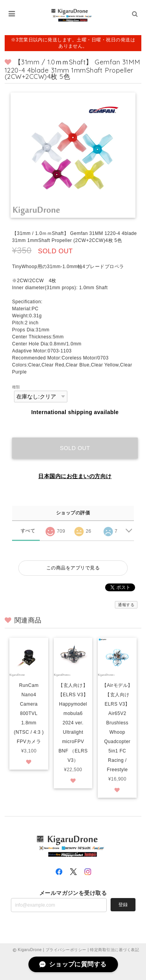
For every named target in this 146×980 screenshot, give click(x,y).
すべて (28, 531)
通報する (126, 605)
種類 (16, 387)
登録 (123, 905)
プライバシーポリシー (66, 950)
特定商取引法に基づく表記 (114, 950)
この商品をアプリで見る (73, 568)
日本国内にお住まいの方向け (75, 476)
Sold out (75, 448)
